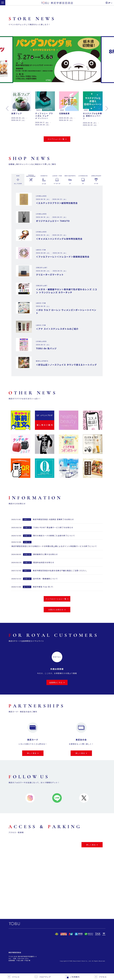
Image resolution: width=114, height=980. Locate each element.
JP (110, 3)
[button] (21, 61)
